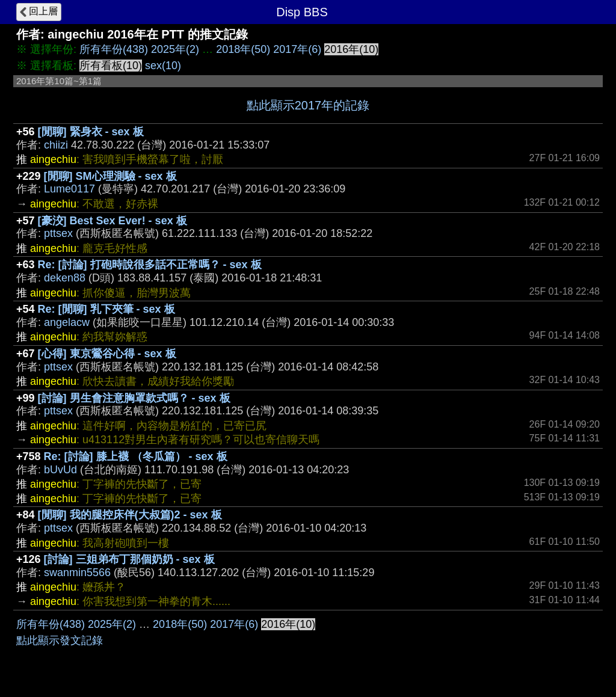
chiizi (56, 145)
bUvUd (60, 470)
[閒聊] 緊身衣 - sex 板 (91, 132)
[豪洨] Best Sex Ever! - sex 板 (112, 221)
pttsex (58, 233)
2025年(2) (175, 49)
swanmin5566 (77, 573)
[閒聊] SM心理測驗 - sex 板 (110, 176)
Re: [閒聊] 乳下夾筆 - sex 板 (106, 309)
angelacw (67, 322)
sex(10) (163, 66)
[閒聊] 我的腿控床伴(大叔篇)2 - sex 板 (130, 515)
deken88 (65, 278)
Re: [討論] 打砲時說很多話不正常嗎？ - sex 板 (150, 265)
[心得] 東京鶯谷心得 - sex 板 (107, 354)
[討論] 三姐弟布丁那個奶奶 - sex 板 (129, 559)
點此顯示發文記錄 (60, 640)
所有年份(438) (114, 49)
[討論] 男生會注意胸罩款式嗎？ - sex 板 (134, 398)
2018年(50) (243, 49)
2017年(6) (297, 49)
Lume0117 (69, 189)
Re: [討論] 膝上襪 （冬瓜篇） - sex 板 (136, 456)
